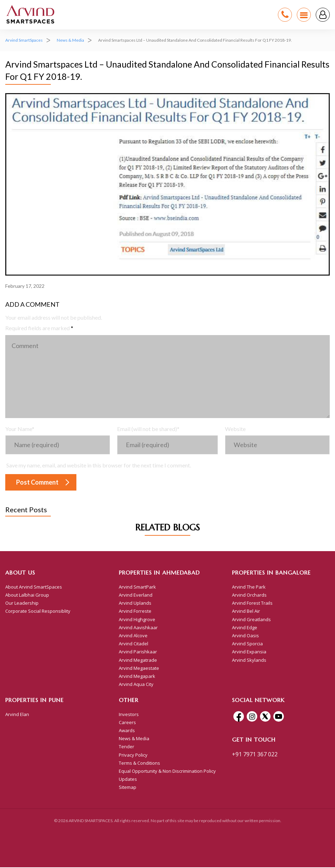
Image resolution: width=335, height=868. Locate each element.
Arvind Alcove (133, 636)
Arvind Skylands (249, 660)
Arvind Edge (245, 628)
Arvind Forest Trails (252, 604)
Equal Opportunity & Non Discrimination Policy (167, 772)
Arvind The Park (249, 587)
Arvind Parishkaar (138, 652)
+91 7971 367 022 (255, 755)
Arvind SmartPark (137, 587)
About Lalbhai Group (27, 596)
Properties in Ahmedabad (159, 573)
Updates (128, 780)
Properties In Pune (35, 701)
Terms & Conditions (139, 763)
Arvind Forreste (135, 612)
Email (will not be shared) (148, 429)
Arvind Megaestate (139, 668)
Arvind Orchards (249, 596)
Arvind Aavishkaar (138, 628)
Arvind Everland (136, 596)
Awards (127, 731)
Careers (127, 723)
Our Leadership (22, 604)
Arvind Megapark (137, 677)
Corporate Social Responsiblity (38, 612)
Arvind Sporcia (247, 644)
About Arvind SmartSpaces (34, 587)
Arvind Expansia (249, 652)
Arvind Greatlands (251, 620)
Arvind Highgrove (137, 620)
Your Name (20, 429)
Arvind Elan (17, 715)
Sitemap (128, 788)
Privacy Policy (133, 755)
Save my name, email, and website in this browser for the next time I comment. (99, 466)
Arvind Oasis (245, 636)
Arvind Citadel (134, 644)
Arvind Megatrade (138, 660)
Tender (127, 747)
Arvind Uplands (135, 604)
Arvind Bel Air (246, 612)
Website (235, 429)
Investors (129, 715)
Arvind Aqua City (136, 685)
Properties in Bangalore (271, 573)
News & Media (134, 739)
